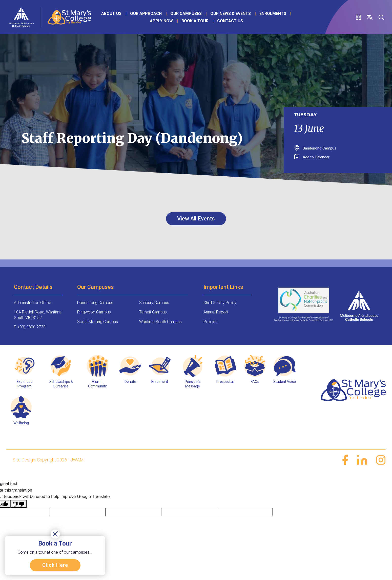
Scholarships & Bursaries (61, 384)
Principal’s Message (193, 384)
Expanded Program (25, 384)
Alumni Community (97, 384)
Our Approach (146, 14)
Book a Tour (195, 21)
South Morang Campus (98, 322)
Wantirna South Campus (160, 322)
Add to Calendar (312, 157)
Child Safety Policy (220, 303)
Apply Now (161, 21)
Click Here (55, 565)
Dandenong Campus (95, 303)
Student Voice (285, 382)
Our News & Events (230, 14)
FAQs (255, 382)
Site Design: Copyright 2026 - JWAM (48, 460)
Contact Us (230, 21)
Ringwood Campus (94, 312)
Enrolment (160, 382)
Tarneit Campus (153, 312)
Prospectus (225, 382)
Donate (130, 382)
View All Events (196, 219)
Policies (210, 322)
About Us (111, 14)
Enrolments (273, 14)
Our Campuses (186, 14)
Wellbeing (21, 423)
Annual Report (216, 312)
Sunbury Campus (154, 303)
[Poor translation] (18, 504)
